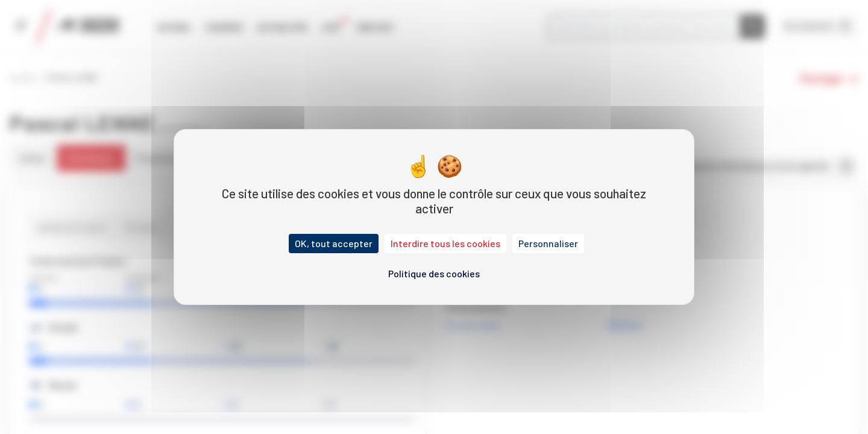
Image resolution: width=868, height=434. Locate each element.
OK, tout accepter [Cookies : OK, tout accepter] (334, 243)
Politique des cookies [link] (434, 273)
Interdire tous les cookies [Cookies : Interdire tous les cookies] (445, 243)
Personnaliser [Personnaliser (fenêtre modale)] (548, 243)
